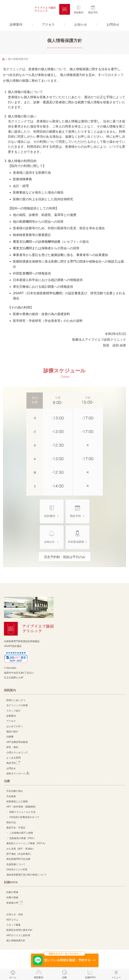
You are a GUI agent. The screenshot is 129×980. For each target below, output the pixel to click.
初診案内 (79, 12)
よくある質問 (13, 758)
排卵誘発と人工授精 (17, 802)
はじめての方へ (15, 726)
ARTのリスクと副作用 (18, 935)
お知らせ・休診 (15, 914)
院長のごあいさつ (16, 700)
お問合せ (113, 24)
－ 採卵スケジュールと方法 (21, 812)
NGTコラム (12, 920)
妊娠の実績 (12, 892)
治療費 (10, 737)
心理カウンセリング (17, 753)
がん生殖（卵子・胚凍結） (21, 849)
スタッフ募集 (13, 925)
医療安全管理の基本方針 (19, 930)
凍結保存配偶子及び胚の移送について (27, 875)
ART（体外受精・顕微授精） (22, 807)
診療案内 (16, 24)
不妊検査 (11, 796)
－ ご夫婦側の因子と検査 (20, 833)
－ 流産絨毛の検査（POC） (21, 838)
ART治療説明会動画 (17, 742)
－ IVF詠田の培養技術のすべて (23, 817)
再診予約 (93, 12)
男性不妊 (11, 823)
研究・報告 (12, 747)
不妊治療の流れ (15, 791)
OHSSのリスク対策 (17, 870)
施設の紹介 (12, 732)
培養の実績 (12, 898)
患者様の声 (14, 903)
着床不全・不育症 (16, 828)
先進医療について (16, 864)
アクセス (48, 24)
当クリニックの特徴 (18, 705)
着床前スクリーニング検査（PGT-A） (27, 843)
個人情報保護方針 (16, 941)
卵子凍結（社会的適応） (19, 854)
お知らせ (81, 24)
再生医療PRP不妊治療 (18, 859)
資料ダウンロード (18, 774)
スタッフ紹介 (13, 711)
